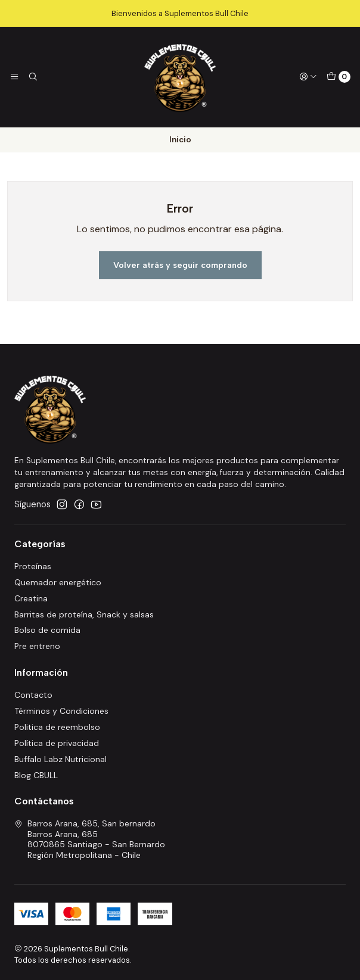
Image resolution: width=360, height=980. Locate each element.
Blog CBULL (36, 775)
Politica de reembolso (57, 727)
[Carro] (339, 77)
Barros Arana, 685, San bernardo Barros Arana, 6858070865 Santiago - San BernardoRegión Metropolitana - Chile (90, 839)
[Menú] (14, 77)
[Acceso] (308, 77)
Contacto (33, 695)
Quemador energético (58, 582)
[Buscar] (32, 77)
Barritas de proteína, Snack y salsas (84, 614)
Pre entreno (37, 646)
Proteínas (33, 566)
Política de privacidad (57, 743)
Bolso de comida (47, 630)
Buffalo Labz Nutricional (60, 759)
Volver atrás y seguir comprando (180, 265)
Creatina (31, 598)
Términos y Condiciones (61, 711)
